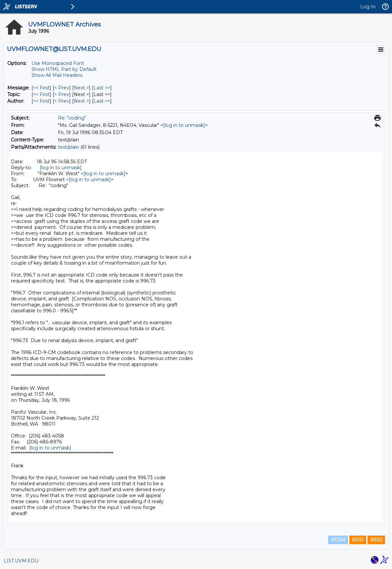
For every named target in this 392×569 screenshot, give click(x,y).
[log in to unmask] (184, 125)
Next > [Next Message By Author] (81, 101)
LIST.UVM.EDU (21, 561)
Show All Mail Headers (57, 75)
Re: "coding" (72, 118)
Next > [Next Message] (81, 88)
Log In (368, 7)
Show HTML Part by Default (64, 69)
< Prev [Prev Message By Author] (62, 101)
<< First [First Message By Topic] (41, 94)
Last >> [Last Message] (102, 88)
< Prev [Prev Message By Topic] (62, 94)
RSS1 (358, 540)
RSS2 (376, 540)
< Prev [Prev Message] (62, 88)
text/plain (68, 147)
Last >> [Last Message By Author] (102, 101)
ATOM (338, 540)
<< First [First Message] (41, 88)
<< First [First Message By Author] (41, 101)
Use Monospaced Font (58, 63)
